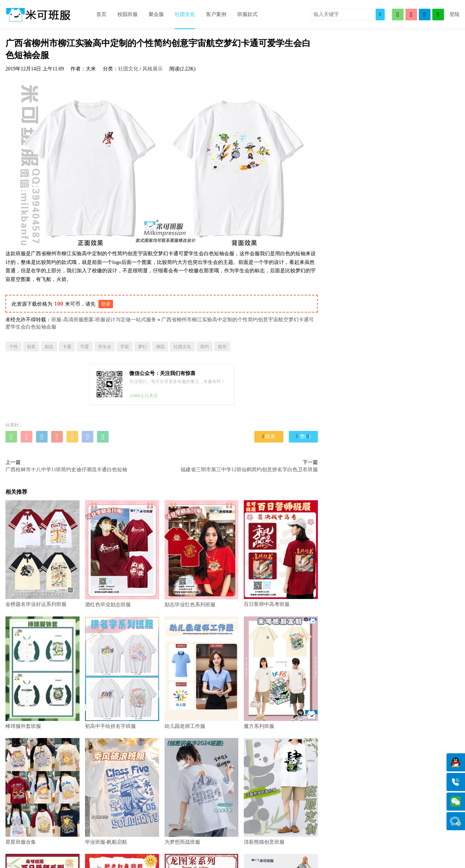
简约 (205, 347)
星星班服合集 (43, 791)
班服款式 (247, 14)
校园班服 (128, 14)
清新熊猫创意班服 (281, 791)
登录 (106, 304)
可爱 (85, 347)
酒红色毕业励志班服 (122, 554)
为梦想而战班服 (202, 791)
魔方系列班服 (281, 673)
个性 (13, 347)
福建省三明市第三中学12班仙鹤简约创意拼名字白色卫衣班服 (249, 470)
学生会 (105, 347)
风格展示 (153, 69)
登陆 (454, 14)
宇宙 (125, 347)
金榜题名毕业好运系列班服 (43, 554)
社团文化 (185, 14)
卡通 (67, 347)
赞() (303, 436)
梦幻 (142, 347)
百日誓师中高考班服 (281, 554)
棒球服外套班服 (43, 673)
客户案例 (216, 14)
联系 (269, 437)
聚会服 (156, 14)
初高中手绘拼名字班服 (122, 673)
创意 (31, 347)
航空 (222, 347)
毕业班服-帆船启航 (122, 791)
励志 (49, 347)
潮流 (160, 347)
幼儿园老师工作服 (202, 673)
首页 (101, 14)
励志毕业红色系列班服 (202, 554)
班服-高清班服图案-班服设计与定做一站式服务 (104, 320)
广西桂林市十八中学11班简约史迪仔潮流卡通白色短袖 (66, 470)
